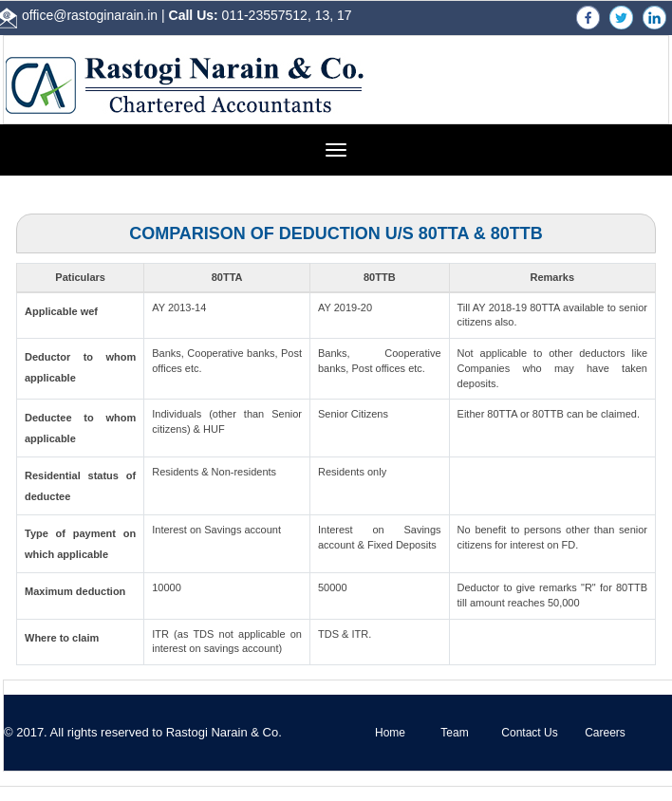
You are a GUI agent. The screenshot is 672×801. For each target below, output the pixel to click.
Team (454, 733)
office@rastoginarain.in (90, 15)
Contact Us (529, 733)
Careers (605, 733)
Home (390, 733)
